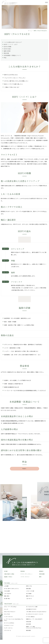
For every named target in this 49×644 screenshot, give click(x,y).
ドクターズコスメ (25, 577)
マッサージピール (9, 628)
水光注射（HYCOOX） (31, 609)
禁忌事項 (6, 53)
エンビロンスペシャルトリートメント (35, 614)
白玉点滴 (28, 624)
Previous (2, 485)
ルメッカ (6, 609)
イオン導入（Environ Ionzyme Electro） (36, 612)
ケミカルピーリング (9, 625)
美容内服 (28, 630)
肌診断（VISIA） (9, 577)
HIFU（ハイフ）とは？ (11, 44)
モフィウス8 (7, 614)
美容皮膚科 (42, 574)
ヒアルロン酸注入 (30, 617)
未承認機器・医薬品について (12, 55)
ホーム (30, 31)
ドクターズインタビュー (26, 574)
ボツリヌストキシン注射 (32, 607)
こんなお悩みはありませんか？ (13, 42)
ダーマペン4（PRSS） (9, 623)
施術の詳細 (7, 51)
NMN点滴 (29, 622)
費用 (40, 577)
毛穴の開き (29, 594)
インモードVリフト (9, 617)
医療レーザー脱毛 (34, 627)
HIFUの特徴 (8, 47)
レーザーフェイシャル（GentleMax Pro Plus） (14, 620)
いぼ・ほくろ (29, 599)
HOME (6, 571)
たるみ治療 (7, 591)
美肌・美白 (7, 596)
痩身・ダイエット (30, 596)
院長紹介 (23, 571)
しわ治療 (6, 586)
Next (47, 485)
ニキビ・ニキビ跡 (30, 591)
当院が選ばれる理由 (9, 574)
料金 (5, 58)
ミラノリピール (8, 630)
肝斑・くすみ (29, 586)
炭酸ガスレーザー (34, 619)
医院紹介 (41, 571)
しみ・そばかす (8, 594)
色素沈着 (28, 589)
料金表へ (25, 469)
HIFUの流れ (8, 49)
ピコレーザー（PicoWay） (10, 607)
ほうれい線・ (12, 589)
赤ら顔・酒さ (7, 599)
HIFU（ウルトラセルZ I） (10, 612)
